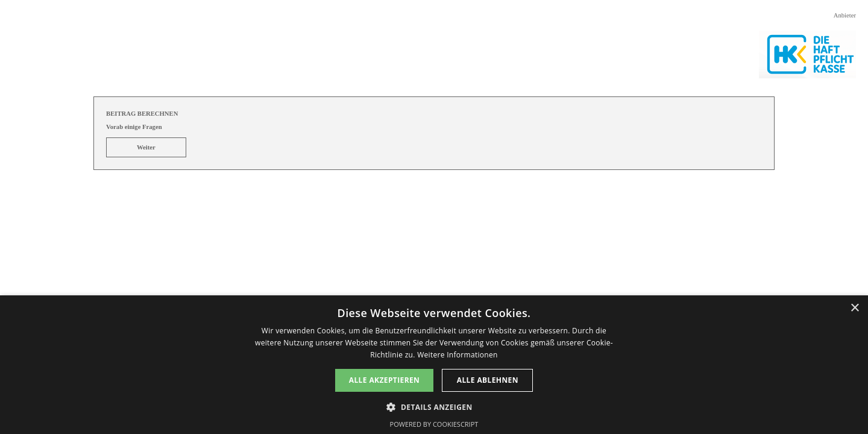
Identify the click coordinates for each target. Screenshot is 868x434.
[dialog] (434, 365)
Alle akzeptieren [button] (385, 380)
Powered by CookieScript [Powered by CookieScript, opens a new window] (434, 424)
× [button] (854, 308)
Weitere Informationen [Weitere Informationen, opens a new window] (458, 355)
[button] (434, 406)
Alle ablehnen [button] (488, 380)
